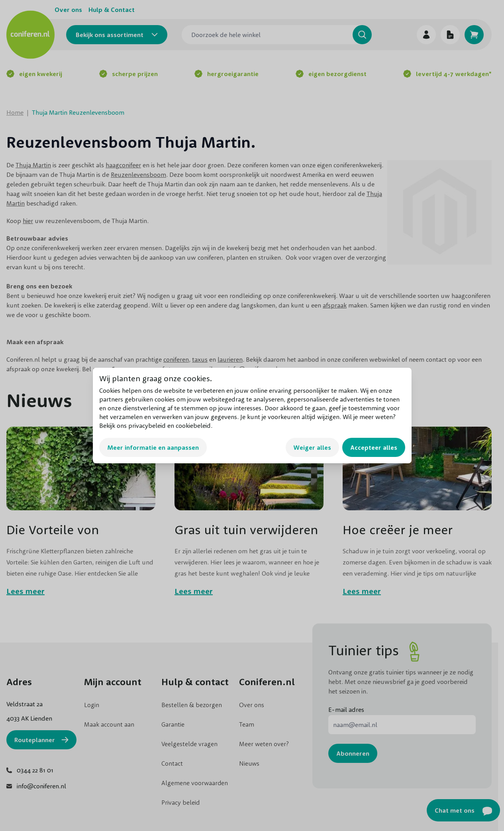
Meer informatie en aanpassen (153, 447)
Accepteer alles (374, 447)
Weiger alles (312, 447)
